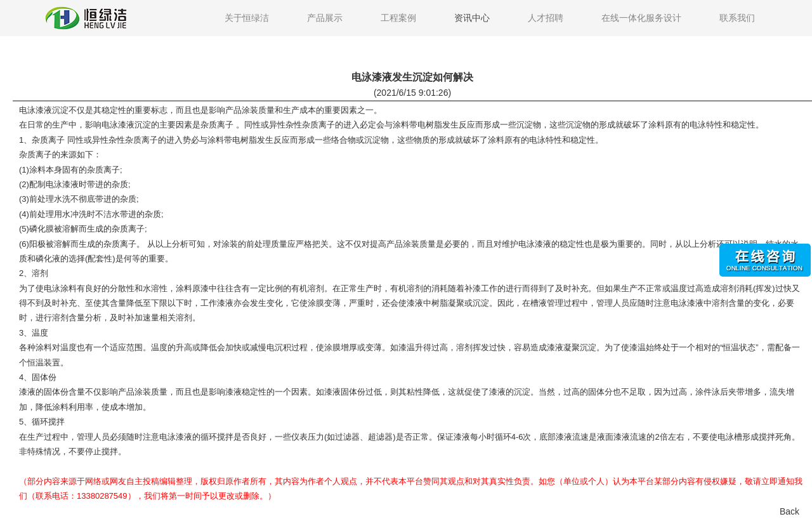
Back (789, 511)
